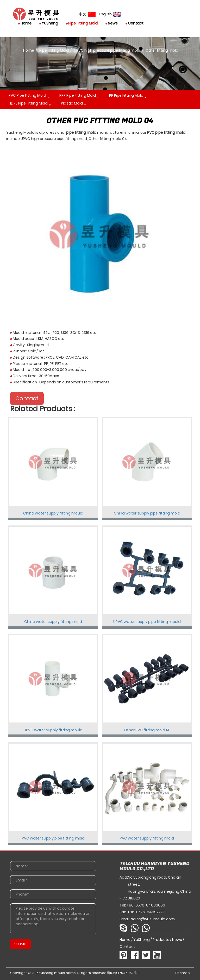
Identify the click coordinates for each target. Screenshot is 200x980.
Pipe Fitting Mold (82, 23)
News (112, 23)
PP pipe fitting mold (126, 95)
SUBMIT (21, 944)
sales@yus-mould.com (153, 919)
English (110, 14)
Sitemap (183, 973)
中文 (87, 14)
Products (161, 940)
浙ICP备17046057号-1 (123, 973)
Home (25, 23)
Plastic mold (72, 103)
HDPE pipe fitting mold (28, 103)
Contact (135, 23)
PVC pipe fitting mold (27, 95)
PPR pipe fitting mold (78, 95)
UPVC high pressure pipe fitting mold (107, 50)
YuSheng (49, 23)
